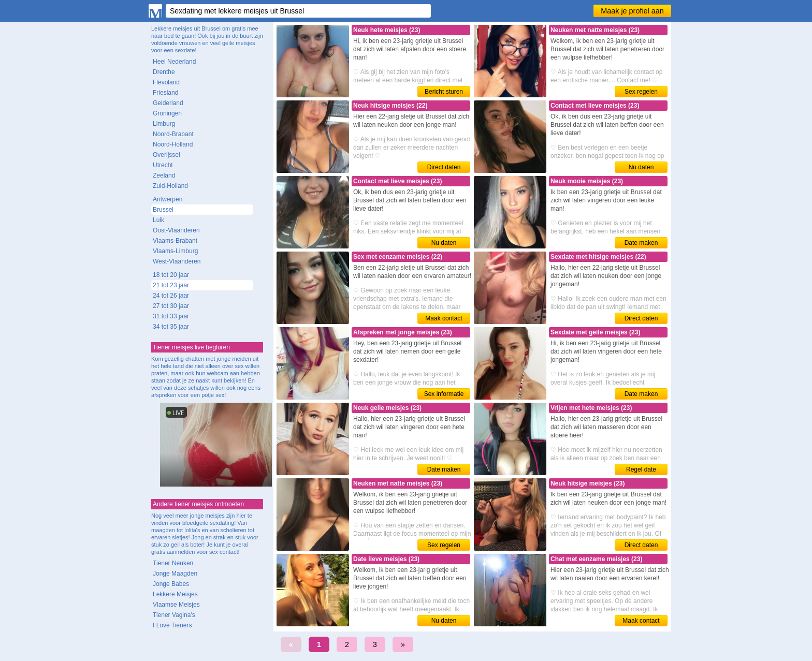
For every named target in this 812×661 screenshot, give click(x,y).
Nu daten (641, 167)
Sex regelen (641, 92)
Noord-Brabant (173, 134)
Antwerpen (168, 199)
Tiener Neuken (173, 563)
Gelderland (168, 103)
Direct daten (444, 167)
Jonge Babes (171, 584)
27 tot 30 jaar (171, 306)
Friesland (165, 93)
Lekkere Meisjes (175, 594)
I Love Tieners (172, 625)
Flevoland (166, 82)
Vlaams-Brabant (175, 241)
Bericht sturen (444, 92)
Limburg (164, 124)
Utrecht (163, 165)
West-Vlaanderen (177, 261)
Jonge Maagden (175, 574)
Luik (158, 220)
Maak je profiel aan (632, 11)
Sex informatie (444, 394)
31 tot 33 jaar (171, 316)
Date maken (641, 243)
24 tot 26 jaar (171, 296)
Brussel (163, 210)
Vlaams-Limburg (175, 251)
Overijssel (166, 155)
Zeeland (164, 175)
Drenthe (164, 72)
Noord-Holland (173, 144)
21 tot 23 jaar (171, 285)
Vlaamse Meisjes (176, 605)
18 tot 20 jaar (171, 275)
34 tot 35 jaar (171, 327)
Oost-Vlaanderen (176, 230)
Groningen (167, 113)
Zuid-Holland (170, 186)
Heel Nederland (174, 62)
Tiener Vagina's (174, 615)
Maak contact (444, 318)
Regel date (641, 469)
